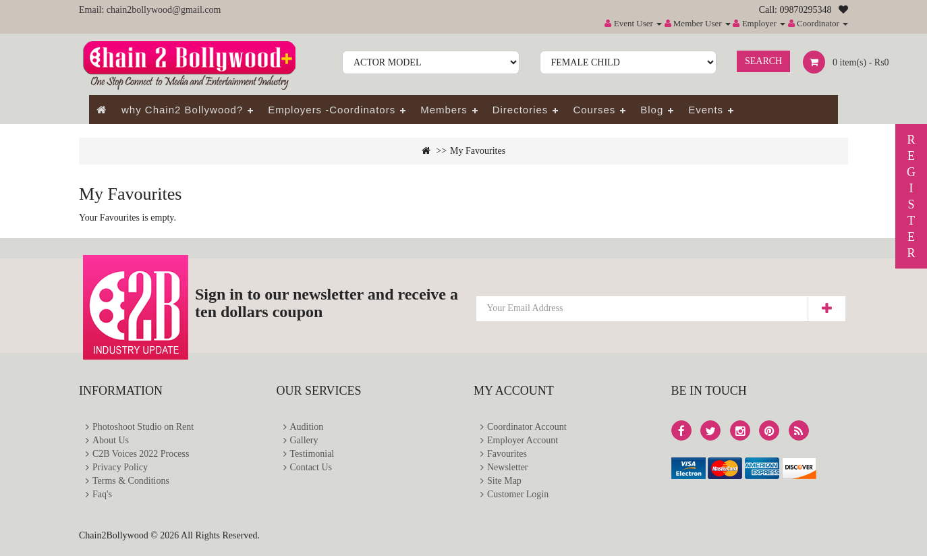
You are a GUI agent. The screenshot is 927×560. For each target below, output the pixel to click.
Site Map (504, 484)
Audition (307, 427)
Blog (652, 110)
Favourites (507, 456)
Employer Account (523, 442)
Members (444, 110)
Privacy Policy (120, 470)
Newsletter (508, 470)
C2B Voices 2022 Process (141, 456)
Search (763, 61)
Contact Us (311, 470)
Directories (521, 110)
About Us (111, 442)
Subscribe (826, 309)
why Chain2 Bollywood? (182, 110)
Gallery (304, 442)
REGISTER (911, 196)
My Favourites (478, 151)
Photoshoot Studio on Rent (143, 427)
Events (706, 110)
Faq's (102, 498)
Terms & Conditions (131, 484)
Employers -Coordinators (332, 110)
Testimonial (312, 456)
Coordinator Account (527, 427)
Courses (594, 110)
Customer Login (518, 498)
